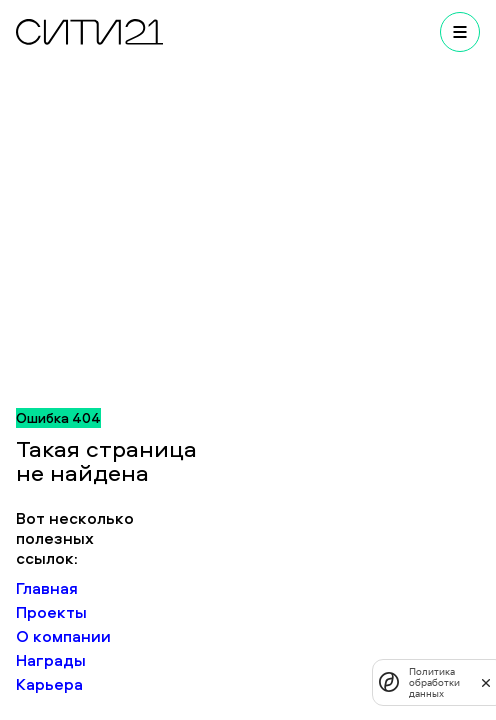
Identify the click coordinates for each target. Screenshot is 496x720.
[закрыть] (486, 682)
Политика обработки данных (434, 682)
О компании (63, 636)
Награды (51, 660)
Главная (47, 588)
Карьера (49, 684)
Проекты (51, 612)
